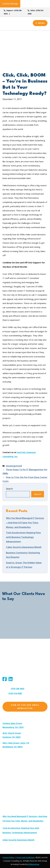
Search (9, 489)
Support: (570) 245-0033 (13, 12)
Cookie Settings (10, 4)
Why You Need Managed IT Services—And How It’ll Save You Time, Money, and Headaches (25, 523)
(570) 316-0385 (15, 693)
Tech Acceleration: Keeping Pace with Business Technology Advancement (23, 537)
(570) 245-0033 (18, 689)
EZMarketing (34, 864)
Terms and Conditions (25, 858)
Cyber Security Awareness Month (24, 547)
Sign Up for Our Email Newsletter (25, 707)
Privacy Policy (9, 858)
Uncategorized (14, 466)
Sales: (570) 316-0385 (36, 12)
